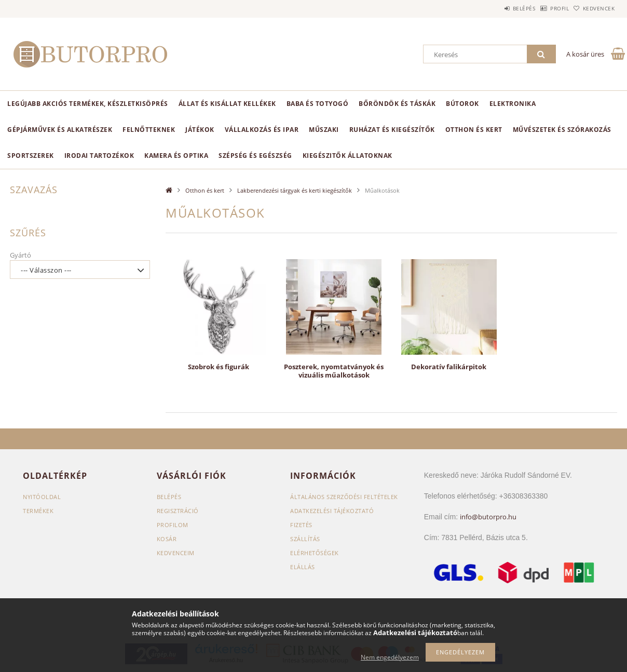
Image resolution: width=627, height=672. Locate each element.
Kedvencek (594, 8)
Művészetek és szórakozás (562, 130)
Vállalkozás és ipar (262, 130)
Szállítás (305, 539)
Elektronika (513, 104)
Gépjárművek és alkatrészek (60, 130)
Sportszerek (31, 156)
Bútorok (462, 104)
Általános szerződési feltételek (344, 497)
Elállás (303, 567)
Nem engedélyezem (390, 657)
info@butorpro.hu (488, 517)
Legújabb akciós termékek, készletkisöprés (88, 104)
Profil (543, 8)
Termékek (38, 511)
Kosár (167, 539)
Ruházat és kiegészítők (392, 130)
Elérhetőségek (315, 553)
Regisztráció (178, 511)
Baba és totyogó (318, 104)
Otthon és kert (474, 130)
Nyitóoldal (42, 497)
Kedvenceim (176, 553)
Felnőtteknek (149, 130)
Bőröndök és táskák (397, 104)
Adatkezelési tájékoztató (332, 511)
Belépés (497, 8)
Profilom (173, 525)
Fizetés (301, 525)
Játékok (200, 130)
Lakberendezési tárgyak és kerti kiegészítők (295, 190)
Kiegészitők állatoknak (347, 156)
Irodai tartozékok (99, 156)
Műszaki (324, 130)
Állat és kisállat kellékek (227, 104)
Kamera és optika (176, 156)
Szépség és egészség (255, 156)
